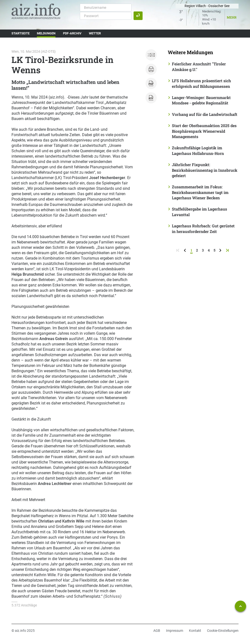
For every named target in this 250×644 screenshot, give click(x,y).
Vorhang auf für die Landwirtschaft (205, 114)
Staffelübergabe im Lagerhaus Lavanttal (199, 212)
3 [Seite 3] (203, 250)
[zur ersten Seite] (178, 250)
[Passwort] (106, 16)
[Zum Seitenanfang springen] (240, 606)
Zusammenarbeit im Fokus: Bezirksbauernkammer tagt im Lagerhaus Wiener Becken (200, 192)
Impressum (175, 631)
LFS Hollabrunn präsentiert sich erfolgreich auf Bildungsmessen (201, 83)
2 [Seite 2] (197, 250)
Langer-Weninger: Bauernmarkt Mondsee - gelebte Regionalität (201, 100)
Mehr (232, 17)
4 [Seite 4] (209, 250)
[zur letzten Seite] (228, 250)
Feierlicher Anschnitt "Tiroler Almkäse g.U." (199, 66)
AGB (157, 631)
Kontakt (195, 631)
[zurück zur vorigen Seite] (185, 250)
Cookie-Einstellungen (223, 631)
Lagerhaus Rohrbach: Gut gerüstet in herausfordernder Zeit (203, 228)
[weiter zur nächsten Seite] (221, 250)
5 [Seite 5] (214, 250)
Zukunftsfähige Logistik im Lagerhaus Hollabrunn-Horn (198, 150)
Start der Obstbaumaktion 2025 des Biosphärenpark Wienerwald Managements (204, 131)
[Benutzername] (106, 8)
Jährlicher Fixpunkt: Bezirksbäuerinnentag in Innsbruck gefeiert (205, 170)
